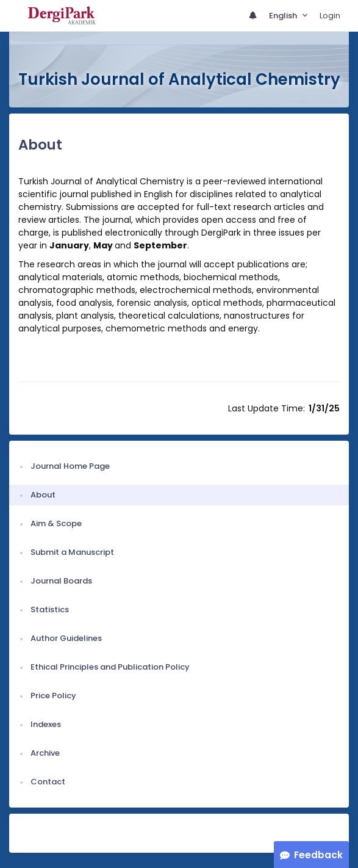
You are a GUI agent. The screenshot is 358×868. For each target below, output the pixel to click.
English (284, 16)
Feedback (318, 855)
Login (330, 16)
